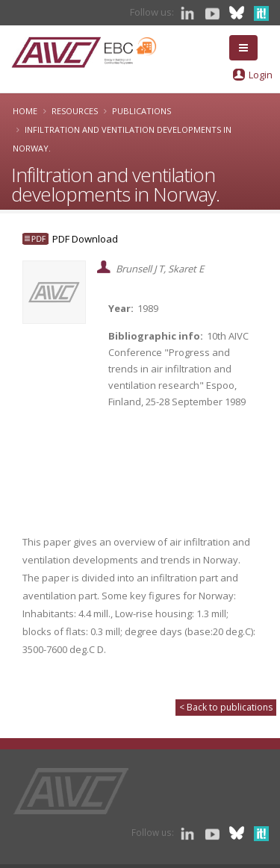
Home (25, 111)
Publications (141, 111)
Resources (75, 111)
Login (261, 75)
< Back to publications (226, 707)
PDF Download (85, 239)
